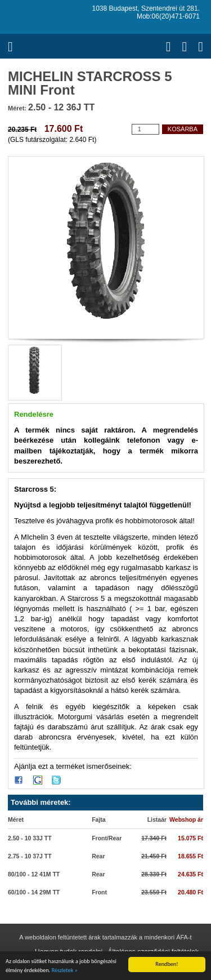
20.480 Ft (190, 892)
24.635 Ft (190, 874)
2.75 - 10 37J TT (30, 856)
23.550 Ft (154, 892)
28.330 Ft (154, 874)
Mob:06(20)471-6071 (168, 16)
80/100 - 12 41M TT (34, 874)
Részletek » (65, 970)
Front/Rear (107, 838)
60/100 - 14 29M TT (34, 892)
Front (99, 892)
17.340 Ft (154, 838)
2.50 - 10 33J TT (30, 838)
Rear (98, 856)
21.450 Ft (154, 856)
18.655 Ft (190, 856)
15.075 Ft (190, 838)
